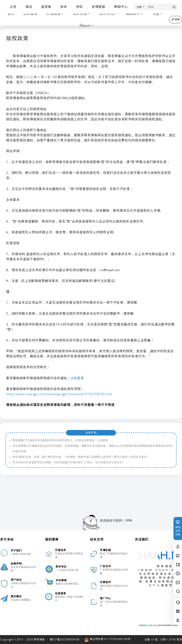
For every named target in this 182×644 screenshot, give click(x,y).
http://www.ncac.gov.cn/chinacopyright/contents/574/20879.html (59, 394)
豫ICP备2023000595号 (65, 640)
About (84, 26)
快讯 (78, 7)
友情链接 (97, 7)
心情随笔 (55, 14)
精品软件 (134, 14)
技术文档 (108, 14)
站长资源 (81, 14)
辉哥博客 (39, 640)
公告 (11, 7)
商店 (27, 7)
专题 (156, 14)
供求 (62, 7)
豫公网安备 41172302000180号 (107, 640)
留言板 (44, 7)
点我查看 (77, 378)
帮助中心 (119, 7)
